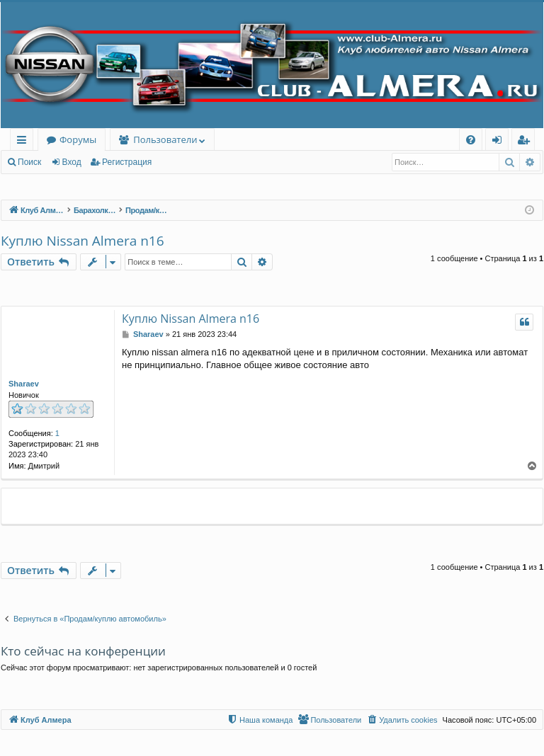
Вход (72, 162)
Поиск (29, 162)
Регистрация (127, 162)
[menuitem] (471, 140)
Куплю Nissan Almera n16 (83, 241)
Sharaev (24, 384)
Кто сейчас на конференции (83, 651)
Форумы (78, 139)
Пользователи (165, 139)
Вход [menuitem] (500, 142)
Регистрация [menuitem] (527, 142)
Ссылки (24, 142)
